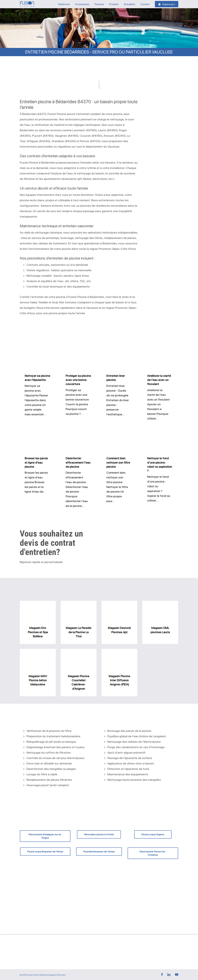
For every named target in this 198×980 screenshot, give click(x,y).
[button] (45, 836)
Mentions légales (48, 975)
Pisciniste (61, 975)
